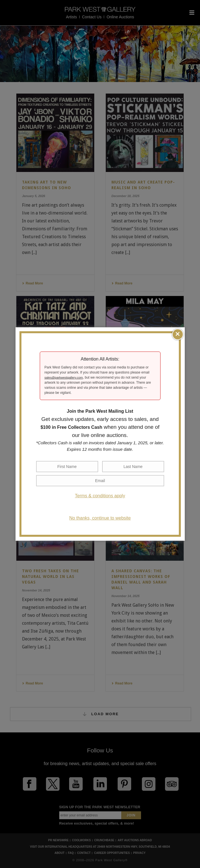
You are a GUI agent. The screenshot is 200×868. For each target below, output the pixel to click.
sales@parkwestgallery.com (64, 377)
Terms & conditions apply (100, 496)
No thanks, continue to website (100, 518)
